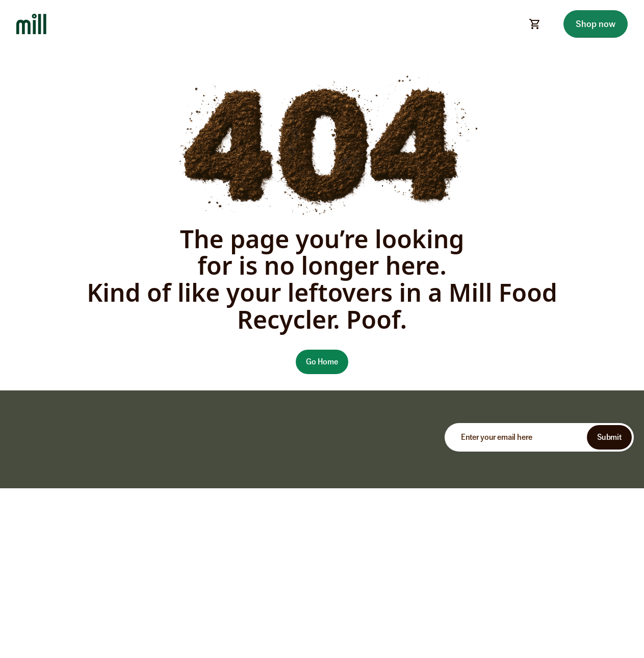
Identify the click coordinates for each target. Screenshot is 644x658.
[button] (322, 362)
